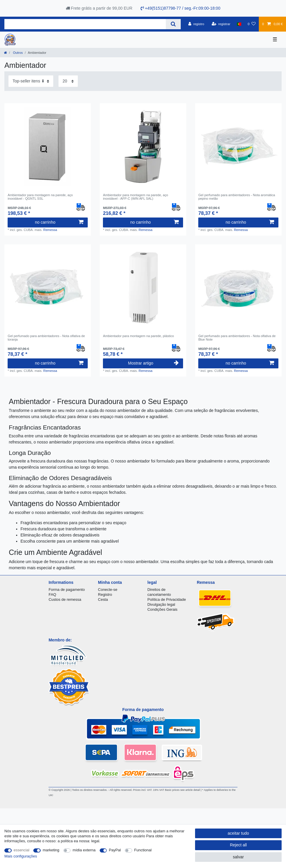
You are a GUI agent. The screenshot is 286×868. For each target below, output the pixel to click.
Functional (143, 850)
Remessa (50, 230)
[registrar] (221, 24)
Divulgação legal (161, 604)
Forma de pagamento (67, 590)
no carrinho (59, 222)
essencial (22, 850)
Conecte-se (108, 590)
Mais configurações (21, 856)
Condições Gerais (162, 609)
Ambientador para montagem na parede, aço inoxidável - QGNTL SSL (40, 197)
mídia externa (84, 850)
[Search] (173, 24)
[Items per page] (68, 81)
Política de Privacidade (167, 599)
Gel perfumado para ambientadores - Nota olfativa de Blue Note (237, 338)
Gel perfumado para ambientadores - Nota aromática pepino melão (237, 197)
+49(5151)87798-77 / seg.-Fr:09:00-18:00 (181, 8)
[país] (239, 24)
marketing (51, 850)
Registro (105, 595)
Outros (17, 53)
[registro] (196, 24)
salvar (238, 857)
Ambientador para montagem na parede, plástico (138, 336)
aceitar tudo (238, 833)
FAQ (52, 595)
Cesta (103, 599)
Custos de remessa (65, 599)
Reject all (238, 845)
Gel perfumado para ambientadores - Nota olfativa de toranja (46, 338)
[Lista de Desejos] (252, 24)
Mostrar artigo (153, 363)
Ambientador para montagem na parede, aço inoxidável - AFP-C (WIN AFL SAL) (136, 197)
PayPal (115, 850)
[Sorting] (31, 81)
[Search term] (85, 24)
